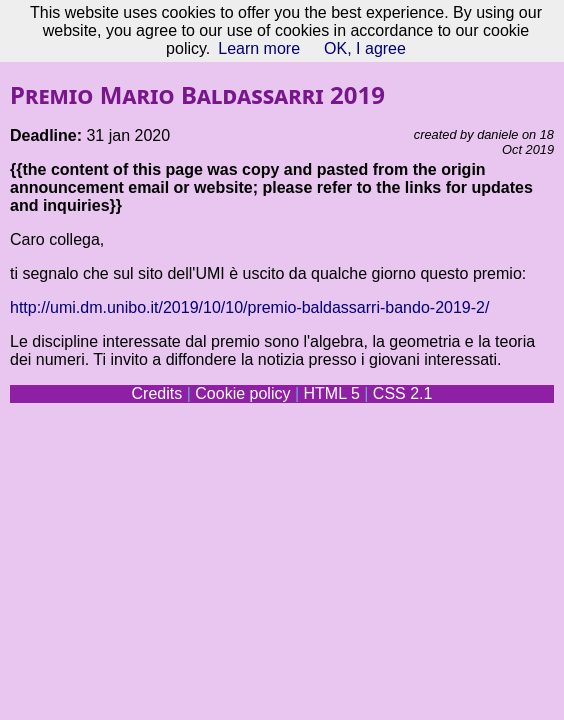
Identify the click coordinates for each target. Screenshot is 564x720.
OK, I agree (365, 48)
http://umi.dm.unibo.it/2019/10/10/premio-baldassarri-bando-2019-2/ (249, 307)
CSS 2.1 (403, 393)
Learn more (259, 48)
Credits (157, 393)
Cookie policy (242, 393)
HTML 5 (331, 393)
